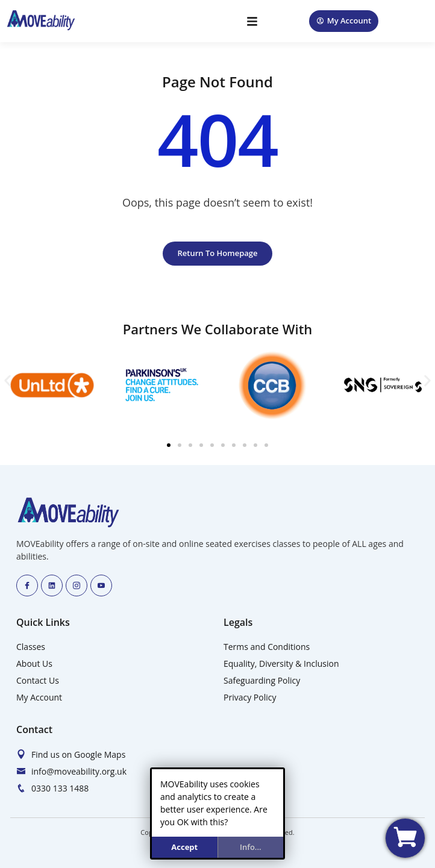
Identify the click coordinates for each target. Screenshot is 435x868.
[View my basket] (405, 838)
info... (251, 847)
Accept (184, 847)
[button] (253, 21)
